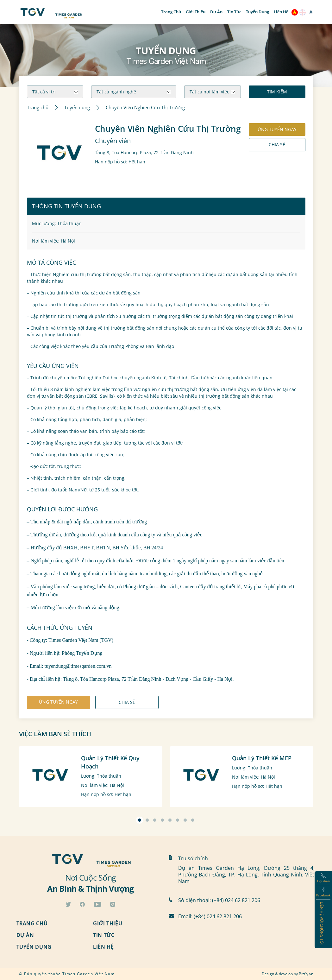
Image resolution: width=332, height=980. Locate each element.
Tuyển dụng (257, 12)
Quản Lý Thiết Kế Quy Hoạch (110, 762)
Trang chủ (171, 12)
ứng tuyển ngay (277, 129)
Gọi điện (323, 878)
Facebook (323, 892)
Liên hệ (281, 12)
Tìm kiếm (277, 92)
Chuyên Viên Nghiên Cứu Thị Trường (145, 107)
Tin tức (234, 12)
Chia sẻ (277, 145)
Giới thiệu (196, 12)
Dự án (216, 12)
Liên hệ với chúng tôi (322, 923)
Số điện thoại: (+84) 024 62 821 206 (219, 900)
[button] (140, 820)
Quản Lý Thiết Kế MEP (262, 758)
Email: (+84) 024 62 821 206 (210, 916)
